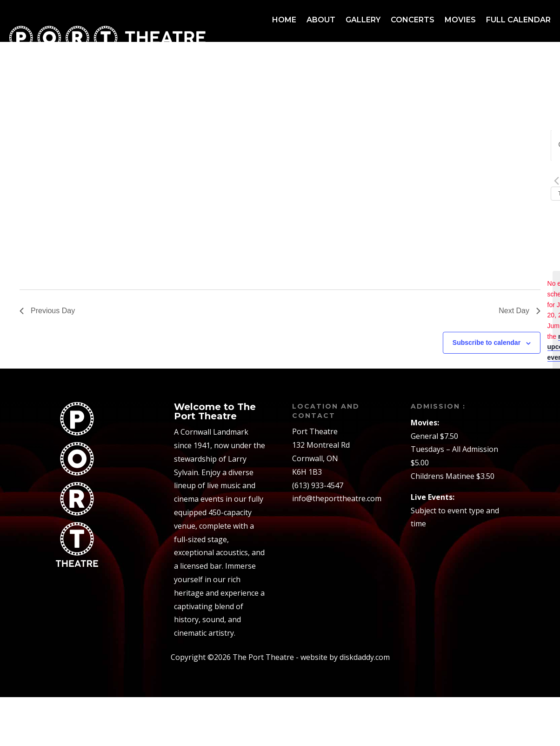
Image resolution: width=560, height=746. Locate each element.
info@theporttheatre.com (337, 498)
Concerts (413, 20)
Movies (460, 20)
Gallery (363, 20)
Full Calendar (518, 20)
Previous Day (47, 311)
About (321, 20)
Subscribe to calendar (487, 343)
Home (284, 20)
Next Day (520, 311)
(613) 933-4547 (318, 485)
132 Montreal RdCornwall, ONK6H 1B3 (321, 458)
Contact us (525, 55)
